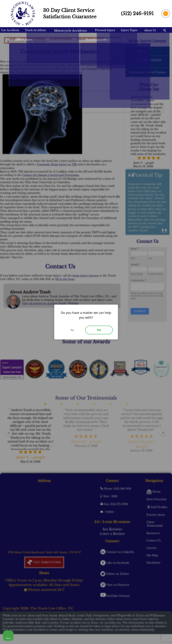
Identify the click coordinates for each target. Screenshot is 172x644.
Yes (99, 330)
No (72, 330)
